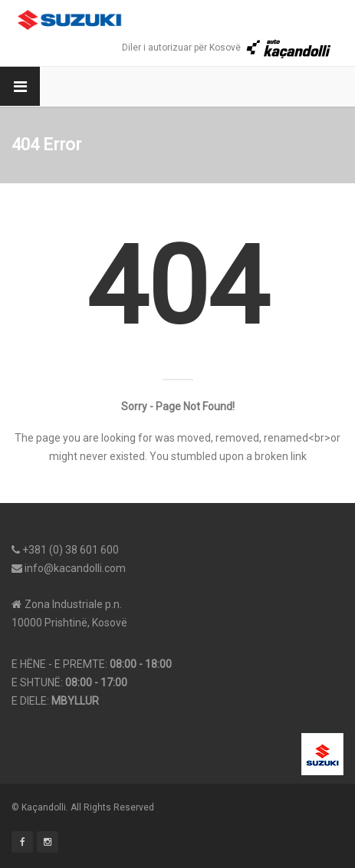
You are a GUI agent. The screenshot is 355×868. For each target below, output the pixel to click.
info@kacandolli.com (75, 568)
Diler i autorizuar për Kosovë (227, 48)
